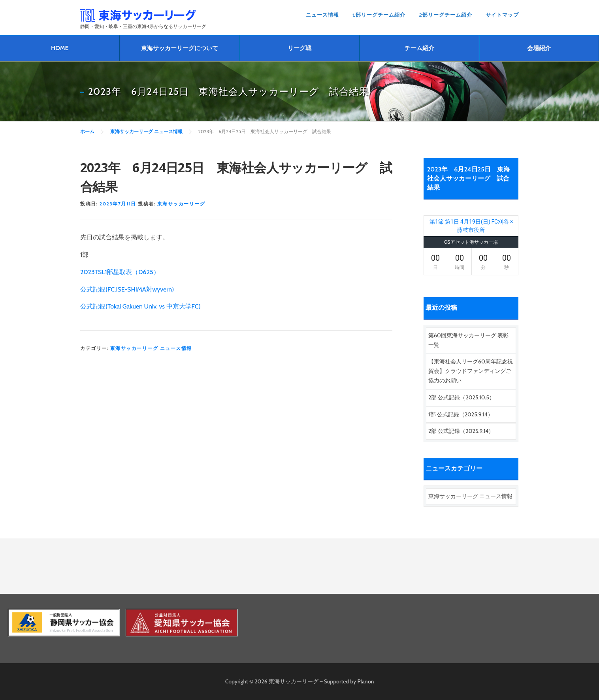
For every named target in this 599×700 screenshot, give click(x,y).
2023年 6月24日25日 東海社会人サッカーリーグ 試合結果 (468, 178)
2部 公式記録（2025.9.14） (461, 431)
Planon (366, 681)
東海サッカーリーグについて (180, 48)
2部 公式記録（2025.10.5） (461, 397)
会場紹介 (539, 48)
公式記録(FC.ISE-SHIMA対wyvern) (127, 289)
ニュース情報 (322, 15)
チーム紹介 (419, 48)
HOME (60, 48)
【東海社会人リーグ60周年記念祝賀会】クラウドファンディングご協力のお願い (471, 371)
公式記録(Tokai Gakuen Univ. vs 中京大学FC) (140, 306)
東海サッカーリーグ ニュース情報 (151, 348)
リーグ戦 (299, 48)
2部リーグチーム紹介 (445, 15)
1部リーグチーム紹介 (379, 15)
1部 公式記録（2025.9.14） (461, 414)
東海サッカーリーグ (181, 204)
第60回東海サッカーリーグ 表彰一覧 (468, 340)
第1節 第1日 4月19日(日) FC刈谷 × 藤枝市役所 (471, 226)
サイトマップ (502, 15)
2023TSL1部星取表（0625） (120, 272)
